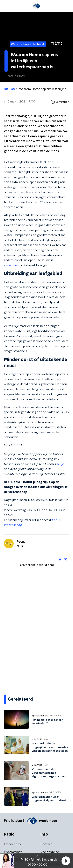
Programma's (13, 852)
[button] (66, 861)
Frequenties (12, 844)
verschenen (12, 265)
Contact (46, 844)
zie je (60, 464)
